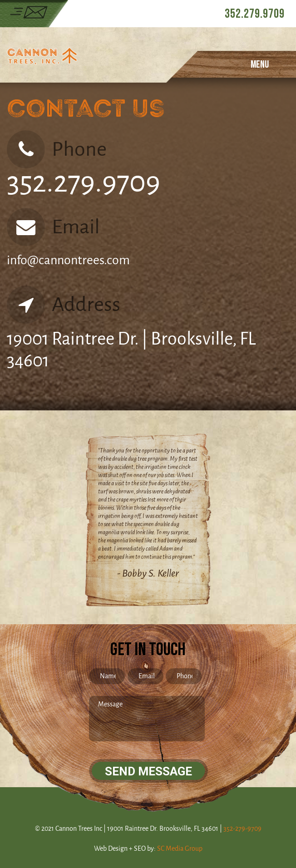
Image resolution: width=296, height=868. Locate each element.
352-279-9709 (242, 829)
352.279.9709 (255, 14)
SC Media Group (180, 849)
